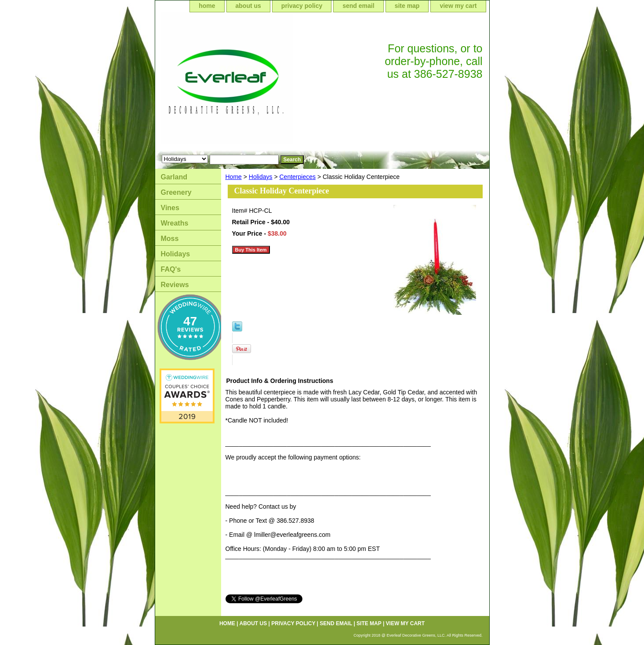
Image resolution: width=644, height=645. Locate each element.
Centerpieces (298, 177)
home (207, 6)
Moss (170, 239)
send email (358, 6)
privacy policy (302, 6)
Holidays (261, 177)
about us (248, 6)
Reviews (175, 285)
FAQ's (171, 269)
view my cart (458, 6)
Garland (174, 177)
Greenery (176, 192)
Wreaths (175, 223)
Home (234, 177)
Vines (170, 208)
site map (407, 6)
